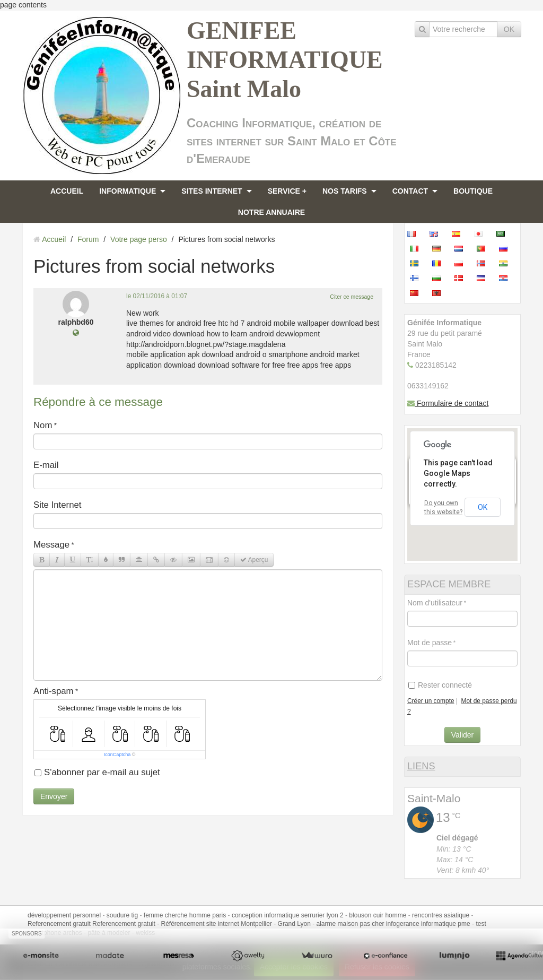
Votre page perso (139, 239)
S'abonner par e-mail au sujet (97, 772)
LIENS (421, 766)
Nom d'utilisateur (435, 603)
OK (509, 29)
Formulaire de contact (448, 403)
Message (51, 545)
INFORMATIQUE (128, 191)
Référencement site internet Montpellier (216, 924)
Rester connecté (440, 685)
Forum (88, 239)
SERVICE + (287, 191)
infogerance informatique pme (428, 924)
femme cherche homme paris (185, 915)
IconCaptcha (117, 754)
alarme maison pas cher (351, 924)
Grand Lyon (294, 924)
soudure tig (122, 915)
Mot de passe (430, 643)
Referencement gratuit (59, 924)
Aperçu (254, 560)
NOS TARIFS (345, 191)
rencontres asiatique (441, 915)
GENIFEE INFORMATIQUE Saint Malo (285, 60)
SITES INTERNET (212, 191)
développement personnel (64, 915)
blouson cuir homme (378, 915)
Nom (43, 425)
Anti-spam (54, 691)
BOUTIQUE (473, 191)
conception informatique (265, 915)
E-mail (46, 465)
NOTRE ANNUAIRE (271, 212)
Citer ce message (352, 297)
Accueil (54, 239)
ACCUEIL (67, 191)
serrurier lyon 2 (322, 915)
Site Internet (58, 505)
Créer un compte (431, 701)
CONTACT (410, 191)
